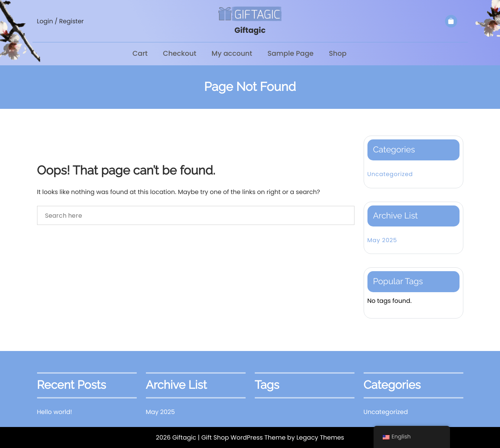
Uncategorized (390, 174)
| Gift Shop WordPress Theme (242, 437)
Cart (140, 54)
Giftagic (250, 30)
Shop (338, 54)
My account (232, 54)
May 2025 (382, 240)
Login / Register (61, 21)
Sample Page (290, 54)
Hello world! (55, 412)
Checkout (180, 54)
